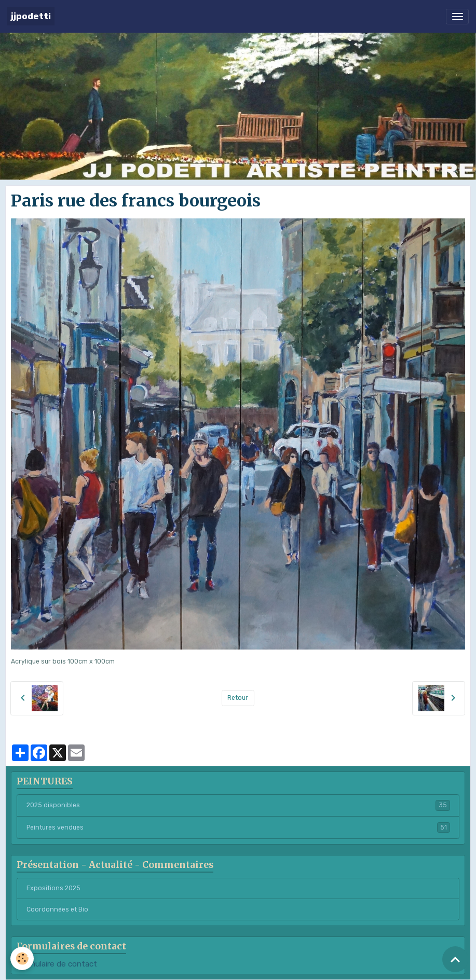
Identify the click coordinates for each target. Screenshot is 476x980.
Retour (238, 698)
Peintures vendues (238, 827)
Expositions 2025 (53, 888)
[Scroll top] (455, 959)
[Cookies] (22, 958)
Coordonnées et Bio (57, 909)
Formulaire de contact (57, 964)
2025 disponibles (238, 805)
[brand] (31, 16)
